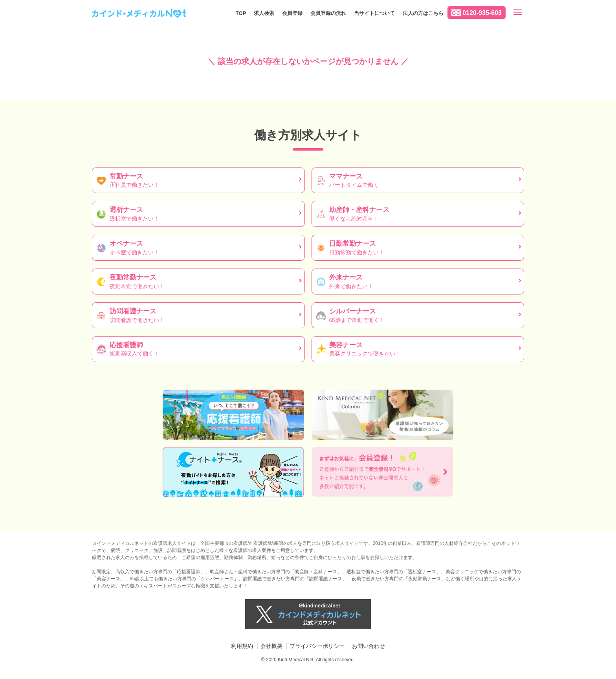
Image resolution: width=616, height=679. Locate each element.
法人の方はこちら (423, 13)
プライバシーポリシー (317, 646)
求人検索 (264, 13)
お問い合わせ (368, 646)
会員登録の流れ (328, 13)
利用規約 (242, 646)
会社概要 (271, 646)
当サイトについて (374, 13)
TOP (241, 13)
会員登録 (292, 13)
